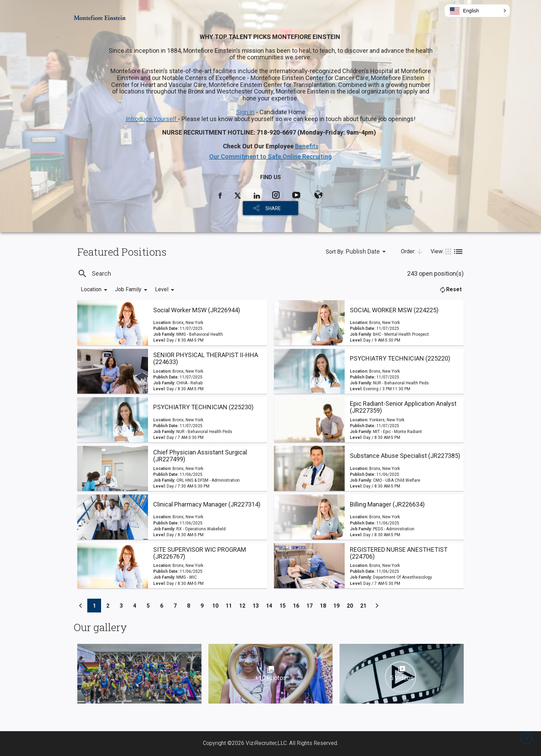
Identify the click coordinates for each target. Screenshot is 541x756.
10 (217, 605)
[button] (477, 11)
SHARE (273, 208)
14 (271, 605)
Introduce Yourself (152, 119)
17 (311, 605)
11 (231, 605)
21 (365, 605)
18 (325, 605)
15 (284, 605)
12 (244, 605)
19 (338, 605)
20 (352, 605)
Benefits (307, 146)
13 (258, 605)
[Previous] (81, 606)
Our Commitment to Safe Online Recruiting (270, 156)
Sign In (245, 112)
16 (298, 605)
